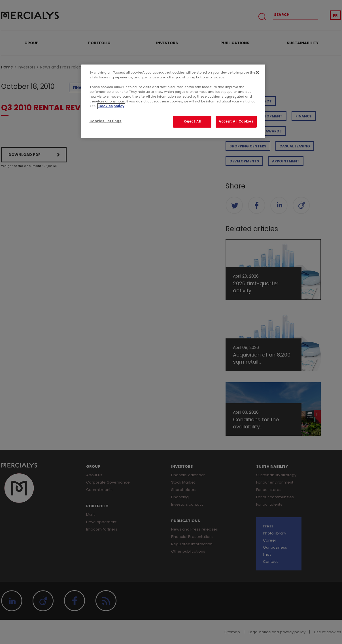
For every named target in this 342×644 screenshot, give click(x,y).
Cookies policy (111, 106)
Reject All (192, 121)
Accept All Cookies (236, 121)
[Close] (257, 72)
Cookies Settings (106, 121)
